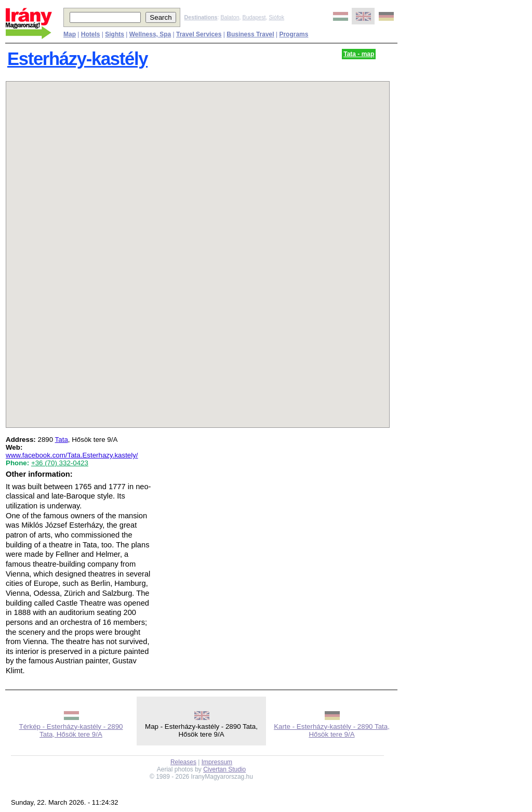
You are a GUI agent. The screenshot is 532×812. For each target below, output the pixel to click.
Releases (183, 762)
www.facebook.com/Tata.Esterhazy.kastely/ (72, 455)
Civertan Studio (224, 769)
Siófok (276, 17)
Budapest (254, 17)
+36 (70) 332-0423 (60, 463)
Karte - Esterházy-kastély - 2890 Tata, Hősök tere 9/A (332, 730)
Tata (62, 440)
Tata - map (359, 54)
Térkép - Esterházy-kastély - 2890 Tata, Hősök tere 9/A (71, 730)
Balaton (230, 17)
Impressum (217, 762)
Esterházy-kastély (77, 59)
